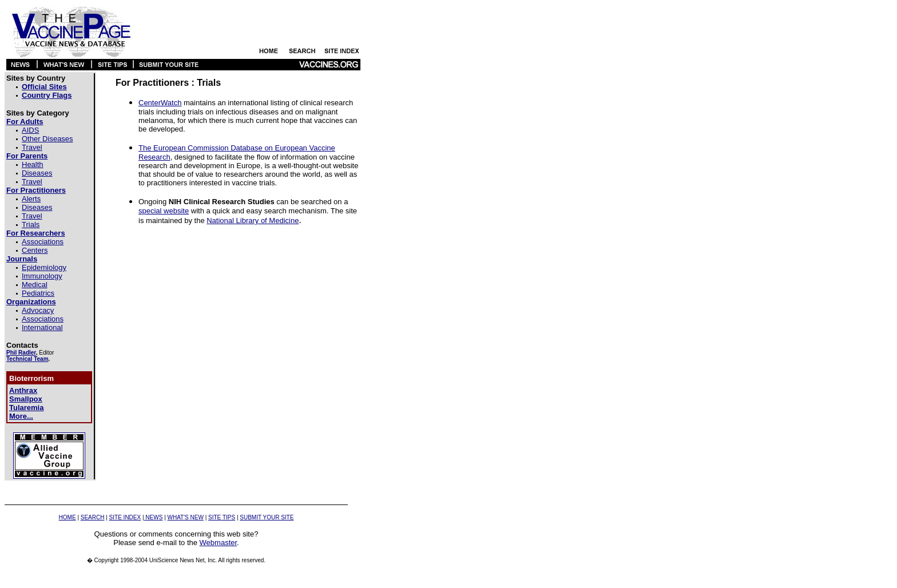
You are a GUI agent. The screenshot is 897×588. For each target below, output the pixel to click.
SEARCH (93, 517)
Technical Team (27, 359)
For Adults (25, 122)
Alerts (31, 199)
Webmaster (219, 543)
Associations (43, 242)
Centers (35, 250)
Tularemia (26, 408)
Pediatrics (38, 293)
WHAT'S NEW (186, 517)
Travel (32, 147)
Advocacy (38, 310)
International (42, 327)
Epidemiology (44, 267)
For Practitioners (36, 190)
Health (33, 164)
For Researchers (36, 233)
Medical (35, 285)
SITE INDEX (125, 517)
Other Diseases (47, 139)
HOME (68, 517)
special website (164, 211)
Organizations (31, 302)
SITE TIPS (222, 517)
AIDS (30, 130)
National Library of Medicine (253, 220)
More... (21, 416)
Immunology (42, 276)
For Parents (27, 156)
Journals (22, 259)
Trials (31, 225)
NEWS (154, 517)
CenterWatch (160, 103)
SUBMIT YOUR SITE (267, 517)
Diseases (37, 173)
